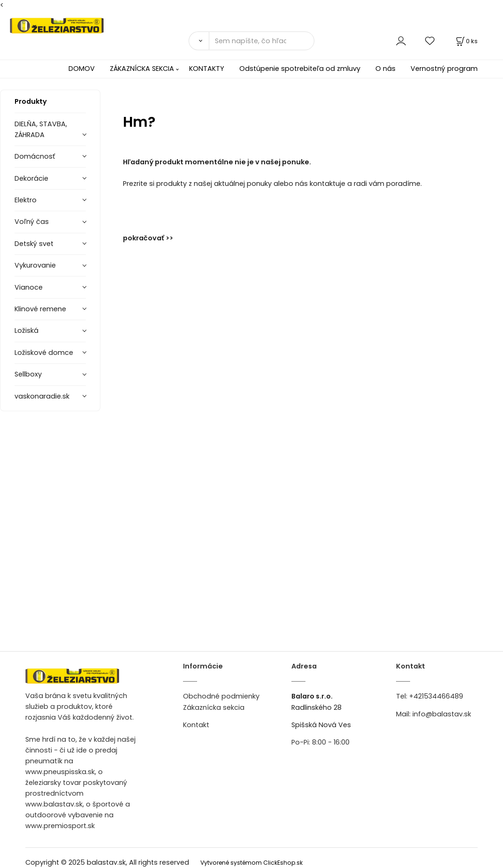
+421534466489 (436, 696)
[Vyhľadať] (199, 41)
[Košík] (466, 41)
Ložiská (27, 330)
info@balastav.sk (442, 714)
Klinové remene (40, 309)
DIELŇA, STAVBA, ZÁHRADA (41, 129)
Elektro (26, 200)
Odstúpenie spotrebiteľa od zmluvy (300, 69)
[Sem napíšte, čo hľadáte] (262, 41)
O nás (385, 69)
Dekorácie (31, 178)
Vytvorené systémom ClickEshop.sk (251, 863)
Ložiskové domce (44, 353)
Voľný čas (32, 222)
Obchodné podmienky (221, 696)
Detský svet (34, 244)
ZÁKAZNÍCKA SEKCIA (142, 69)
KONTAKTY (207, 69)
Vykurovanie (35, 265)
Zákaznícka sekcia (214, 707)
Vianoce (29, 287)
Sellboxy (28, 374)
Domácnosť (35, 156)
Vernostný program (444, 69)
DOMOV (82, 69)
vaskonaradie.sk (42, 396)
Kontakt (196, 725)
